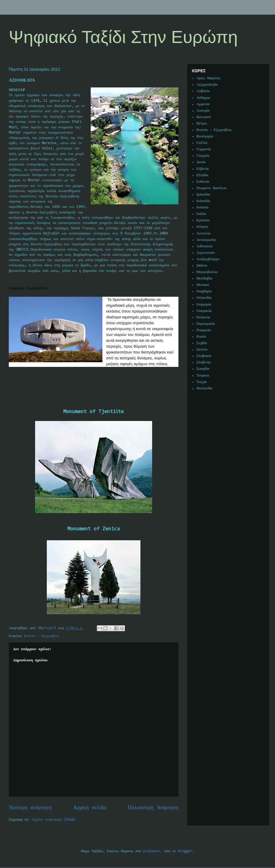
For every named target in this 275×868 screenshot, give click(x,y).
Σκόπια (202, 350)
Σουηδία (203, 369)
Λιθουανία (204, 246)
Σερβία (202, 343)
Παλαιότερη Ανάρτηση (153, 808)
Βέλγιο (202, 124)
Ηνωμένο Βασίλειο (211, 188)
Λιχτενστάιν (206, 253)
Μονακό (203, 285)
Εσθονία (203, 182)
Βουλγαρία (205, 136)
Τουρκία (203, 376)
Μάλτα (202, 266)
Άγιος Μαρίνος (208, 78)
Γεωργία (203, 156)
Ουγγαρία (204, 304)
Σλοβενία (203, 362)
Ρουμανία (204, 330)
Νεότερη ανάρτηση (30, 808)
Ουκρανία (204, 311)
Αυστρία (203, 111)
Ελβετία (202, 169)
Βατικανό (204, 117)
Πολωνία (203, 317)
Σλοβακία (204, 356)
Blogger (185, 851)
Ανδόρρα (203, 98)
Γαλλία (202, 143)
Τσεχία (202, 382)
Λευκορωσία (206, 240)
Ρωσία (201, 337)
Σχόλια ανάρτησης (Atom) (54, 820)
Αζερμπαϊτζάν (207, 85)
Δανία (201, 162)
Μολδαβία (204, 278)
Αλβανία (203, 91)
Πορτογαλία (206, 324)
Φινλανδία (204, 388)
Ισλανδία (203, 201)
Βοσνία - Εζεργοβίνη (42, 636)
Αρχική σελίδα (90, 808)
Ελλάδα (202, 175)
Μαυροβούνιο (207, 272)
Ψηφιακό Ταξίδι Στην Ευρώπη (123, 37)
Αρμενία (203, 104)
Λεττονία (203, 233)
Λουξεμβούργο (208, 259)
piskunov (151, 851)
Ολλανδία (204, 298)
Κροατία (203, 220)
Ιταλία (201, 214)
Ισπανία (202, 207)
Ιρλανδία (203, 195)
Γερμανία (203, 149)
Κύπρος (202, 227)
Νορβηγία (204, 291)
